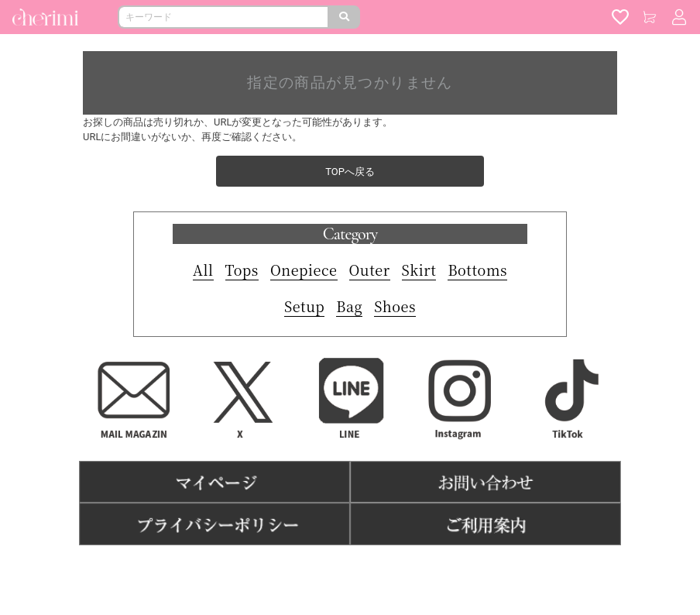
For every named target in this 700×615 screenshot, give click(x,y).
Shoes (395, 306)
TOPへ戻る (350, 172)
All (203, 270)
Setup (304, 306)
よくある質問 (409, 569)
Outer (370, 270)
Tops (242, 270)
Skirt (419, 270)
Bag (349, 306)
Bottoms (477, 270)
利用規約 (282, 569)
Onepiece (304, 270)
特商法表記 (340, 569)
